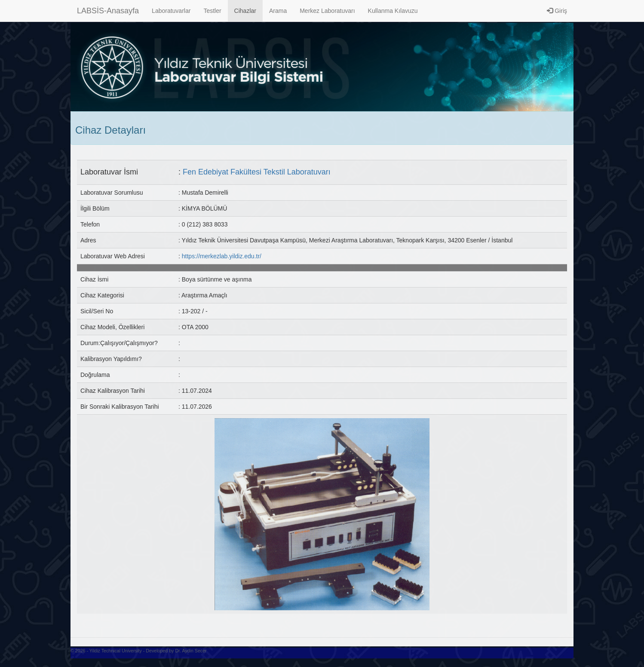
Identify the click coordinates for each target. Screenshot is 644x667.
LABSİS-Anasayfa (108, 11)
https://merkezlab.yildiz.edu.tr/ (222, 256)
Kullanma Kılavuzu (393, 11)
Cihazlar (245, 11)
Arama (278, 11)
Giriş (557, 11)
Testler (212, 11)
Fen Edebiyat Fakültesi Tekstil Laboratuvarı (257, 172)
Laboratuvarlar (171, 11)
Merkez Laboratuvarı (327, 11)
